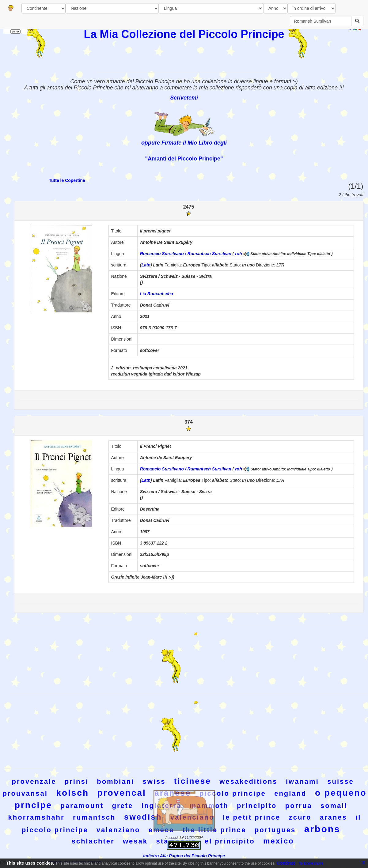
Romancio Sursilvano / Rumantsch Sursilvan (186, 254)
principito (257, 806)
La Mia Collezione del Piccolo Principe (184, 34)
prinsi (77, 781)
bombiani (116, 781)
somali (334, 806)
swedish (143, 817)
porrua (299, 806)
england (290, 793)
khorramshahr (36, 817)
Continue (286, 863)
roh (239, 254)
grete (123, 806)
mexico (279, 841)
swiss (154, 781)
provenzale (34, 781)
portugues (275, 830)
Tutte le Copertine (67, 180)
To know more (311, 863)
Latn (146, 265)
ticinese (193, 781)
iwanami (302, 781)
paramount (82, 806)
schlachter (93, 841)
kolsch (72, 793)
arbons (322, 829)
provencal (121, 793)
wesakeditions (248, 781)
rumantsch (94, 817)
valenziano (118, 830)
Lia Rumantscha (157, 294)
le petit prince (252, 817)
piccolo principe (233, 793)
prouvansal (25, 793)
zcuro (300, 817)
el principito (230, 841)
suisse (341, 781)
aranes (334, 817)
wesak (135, 841)
